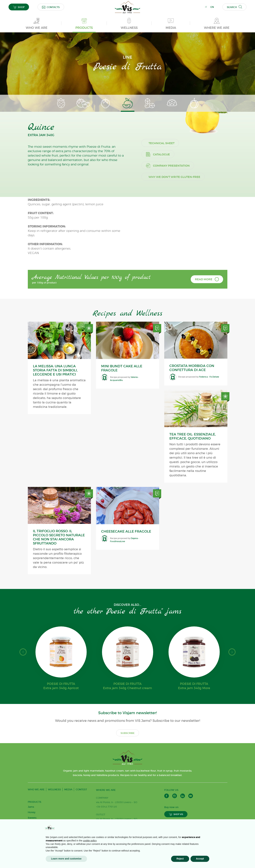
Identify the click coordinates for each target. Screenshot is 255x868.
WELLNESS (54, 807)
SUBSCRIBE (128, 750)
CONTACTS (51, 7)
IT (206, 7)
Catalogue (162, 251)
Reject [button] (180, 859)
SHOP (19, 7)
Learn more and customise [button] (66, 859)
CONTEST (81, 807)
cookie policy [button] (90, 841)
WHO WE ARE (36, 807)
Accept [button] (200, 859)
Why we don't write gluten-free (178, 273)
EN (212, 7)
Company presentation (172, 262)
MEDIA (68, 807)
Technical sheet (166, 239)
